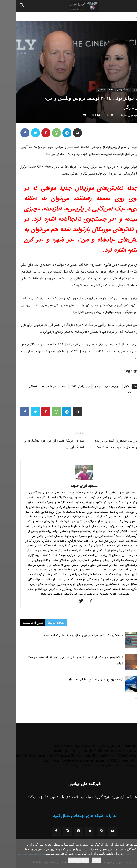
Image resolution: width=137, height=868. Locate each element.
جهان (120, 89)
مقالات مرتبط (40, 623)
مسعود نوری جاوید (115, 115)
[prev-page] (130, 701)
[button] (130, 6)
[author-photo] (68, 479)
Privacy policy (63, 860)
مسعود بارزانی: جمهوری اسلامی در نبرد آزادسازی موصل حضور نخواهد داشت (105, 444)
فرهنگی (85, 89)
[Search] (6, 6)
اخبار (123, 17)
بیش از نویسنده (17, 623)
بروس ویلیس (97, 386)
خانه (132, 17)
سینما (95, 89)
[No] (131, 854)
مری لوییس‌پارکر (121, 392)
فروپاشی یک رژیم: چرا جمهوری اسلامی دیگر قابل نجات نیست (67, 635)
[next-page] (122, 701)
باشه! (81, 860)
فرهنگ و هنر (108, 89)
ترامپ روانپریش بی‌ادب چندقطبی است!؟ (80, 679)
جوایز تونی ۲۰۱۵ (65, 386)
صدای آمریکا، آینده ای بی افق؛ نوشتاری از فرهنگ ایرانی (39, 444)
